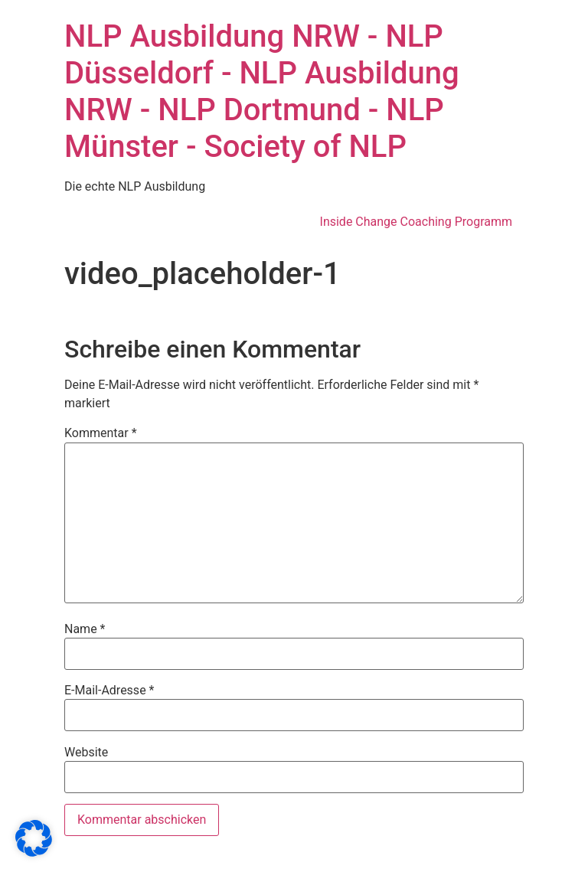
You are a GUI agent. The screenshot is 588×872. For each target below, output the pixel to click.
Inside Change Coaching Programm (416, 222)
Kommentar (101, 433)
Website (86, 753)
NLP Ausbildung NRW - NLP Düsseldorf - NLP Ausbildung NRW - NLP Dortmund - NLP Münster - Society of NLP (262, 91)
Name (85, 629)
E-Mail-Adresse (109, 691)
